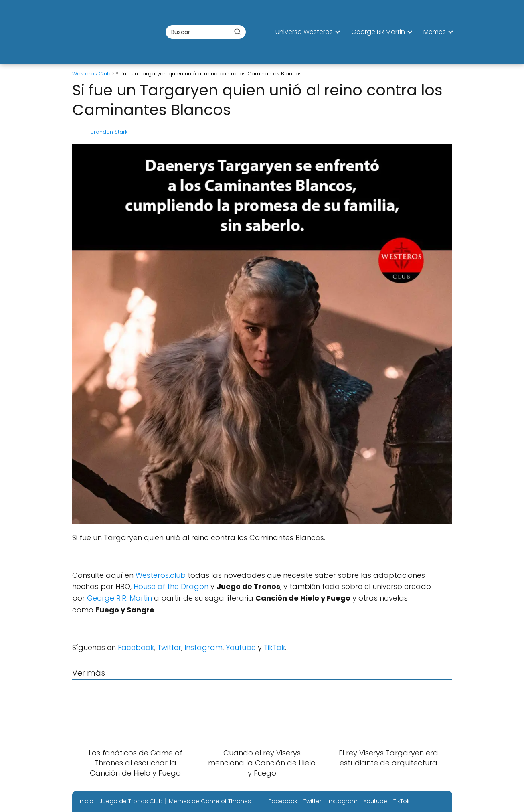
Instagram (203, 647)
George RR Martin (378, 32)
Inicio (86, 801)
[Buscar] (237, 32)
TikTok (274, 647)
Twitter (169, 647)
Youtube (241, 647)
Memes (435, 32)
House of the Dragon (171, 586)
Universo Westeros (304, 32)
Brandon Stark (109, 132)
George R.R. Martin (119, 598)
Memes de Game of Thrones (210, 801)
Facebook (136, 647)
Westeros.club (161, 575)
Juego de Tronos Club (131, 801)
